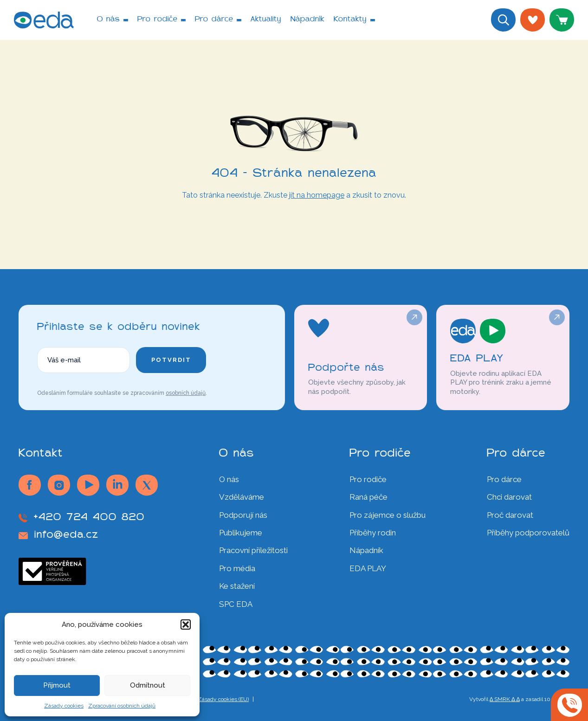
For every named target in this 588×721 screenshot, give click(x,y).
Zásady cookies (64, 706)
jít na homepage (317, 195)
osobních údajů (186, 393)
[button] (186, 624)
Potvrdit (171, 360)
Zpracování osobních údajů (122, 706)
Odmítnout (148, 685)
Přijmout (57, 685)
